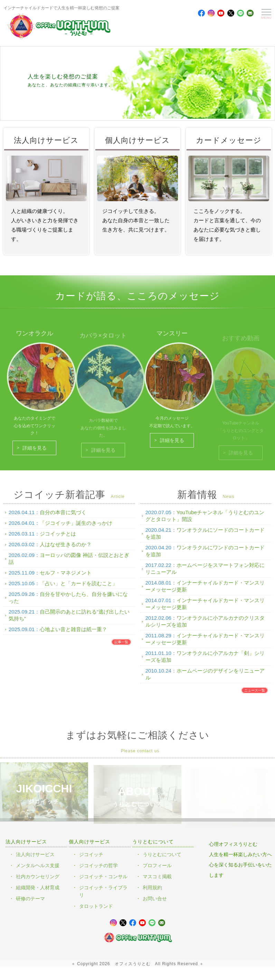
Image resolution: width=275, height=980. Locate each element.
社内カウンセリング (38, 876)
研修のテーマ (30, 899)
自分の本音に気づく (63, 517)
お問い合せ (155, 899)
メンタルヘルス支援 (38, 865)
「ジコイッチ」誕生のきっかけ (76, 527)
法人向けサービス (35, 854)
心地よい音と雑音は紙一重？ (73, 634)
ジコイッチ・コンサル (103, 876)
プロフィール (157, 865)
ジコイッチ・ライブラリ (103, 891)
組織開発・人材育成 (38, 888)
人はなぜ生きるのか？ (66, 549)
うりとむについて (162, 854)
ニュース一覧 (255, 695)
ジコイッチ (91, 854)
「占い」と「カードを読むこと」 (79, 588)
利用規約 (152, 888)
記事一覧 (121, 646)
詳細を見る (35, 452)
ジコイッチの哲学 (98, 865)
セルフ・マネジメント (66, 577)
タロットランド (96, 906)
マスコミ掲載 (157, 876)
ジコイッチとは (58, 538)
